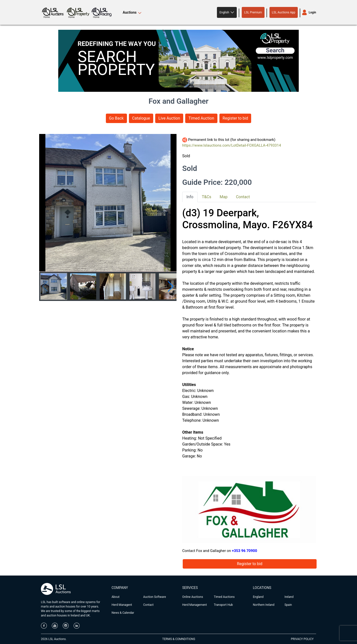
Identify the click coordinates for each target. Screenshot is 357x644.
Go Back (116, 118)
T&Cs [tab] (207, 197)
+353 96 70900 (244, 551)
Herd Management (194, 605)
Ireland (289, 597)
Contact (149, 605)
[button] (227, 12)
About (116, 597)
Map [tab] (224, 197)
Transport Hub (223, 605)
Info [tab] (190, 197)
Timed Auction (201, 118)
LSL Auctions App (284, 12)
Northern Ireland (264, 605)
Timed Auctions (224, 597)
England (258, 597)
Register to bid (235, 118)
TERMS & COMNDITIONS (179, 639)
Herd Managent (122, 605)
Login (312, 12)
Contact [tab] (243, 197)
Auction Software (155, 597)
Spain (288, 605)
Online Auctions (193, 597)
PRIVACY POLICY (302, 639)
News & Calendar (123, 613)
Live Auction (169, 118)
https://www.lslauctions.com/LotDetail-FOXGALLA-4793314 (232, 145)
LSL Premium (253, 12)
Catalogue (141, 118)
